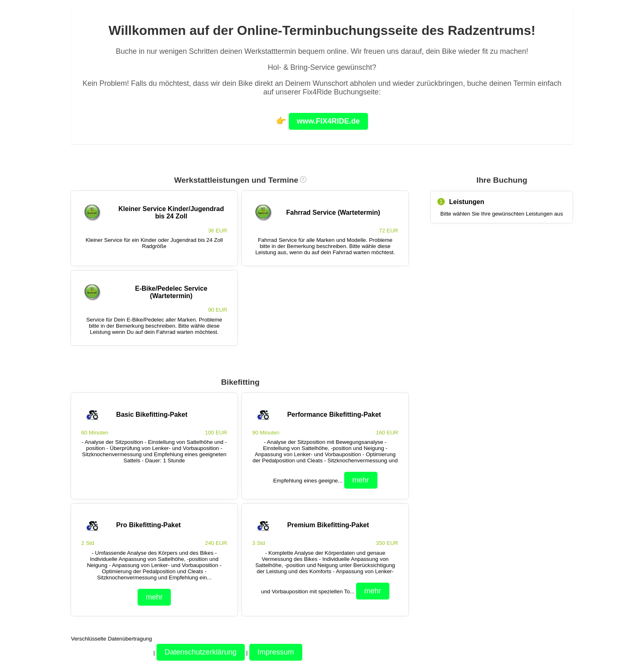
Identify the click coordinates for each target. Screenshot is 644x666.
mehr (361, 480)
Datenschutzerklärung (201, 652)
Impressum (276, 652)
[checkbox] (154, 228)
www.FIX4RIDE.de (328, 121)
